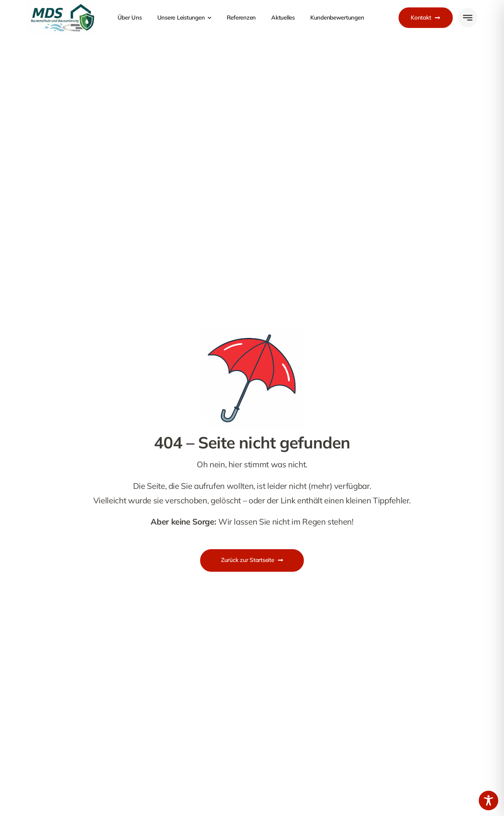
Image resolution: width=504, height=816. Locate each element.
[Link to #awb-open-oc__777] (467, 18)
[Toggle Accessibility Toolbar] (489, 801)
